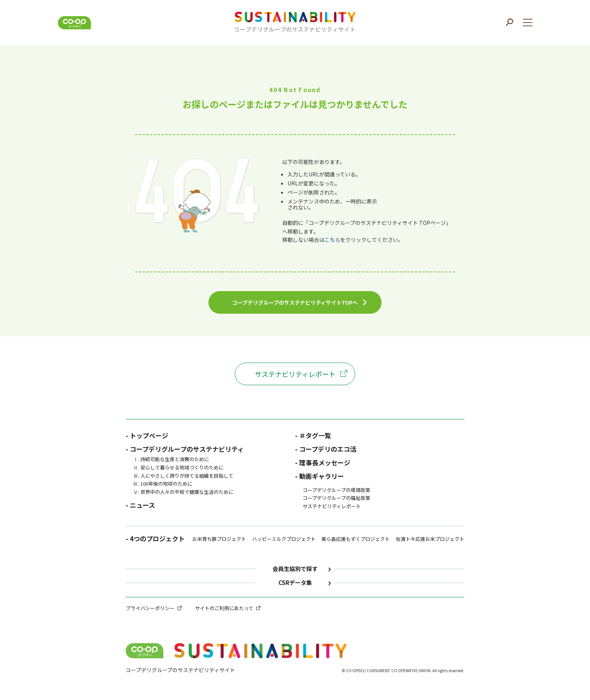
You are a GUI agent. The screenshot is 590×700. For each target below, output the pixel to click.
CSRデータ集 (295, 583)
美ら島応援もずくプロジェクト (356, 539)
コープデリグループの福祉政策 (336, 498)
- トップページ (147, 435)
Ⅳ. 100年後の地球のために (163, 484)
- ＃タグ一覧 (313, 435)
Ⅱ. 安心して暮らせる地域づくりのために (178, 467)
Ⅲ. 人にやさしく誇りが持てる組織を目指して (183, 476)
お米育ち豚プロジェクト (219, 539)
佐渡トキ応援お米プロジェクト (430, 539)
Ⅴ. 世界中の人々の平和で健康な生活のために (183, 492)
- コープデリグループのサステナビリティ (185, 449)
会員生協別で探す (295, 569)
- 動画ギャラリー (319, 476)
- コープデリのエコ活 (326, 449)
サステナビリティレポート (295, 374)
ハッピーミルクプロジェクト (284, 539)
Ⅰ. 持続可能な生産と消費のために (171, 459)
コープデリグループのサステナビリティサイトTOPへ (295, 302)
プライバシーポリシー (150, 608)
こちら (332, 240)
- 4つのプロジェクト (155, 539)
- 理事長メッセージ (323, 462)
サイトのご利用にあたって (224, 608)
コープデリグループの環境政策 (336, 490)
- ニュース (140, 505)
